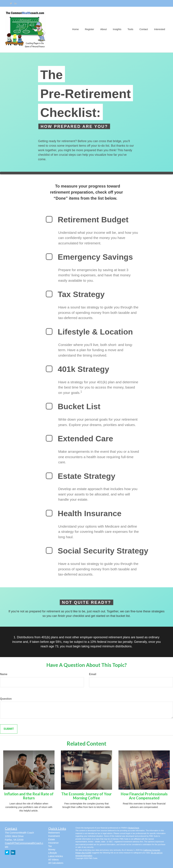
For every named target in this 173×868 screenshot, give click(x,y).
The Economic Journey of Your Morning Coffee (86, 796)
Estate (52, 839)
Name (4, 674)
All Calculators (56, 863)
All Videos (54, 860)
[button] (91, 30)
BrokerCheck (134, 828)
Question (6, 699)
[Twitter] (11, 3)
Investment (54, 836)
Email (93, 674)
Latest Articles (56, 856)
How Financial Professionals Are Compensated (144, 796)
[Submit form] (9, 729)
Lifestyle (53, 853)
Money (52, 849)
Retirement (54, 833)
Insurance (53, 843)
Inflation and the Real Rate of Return (29, 796)
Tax (50, 846)
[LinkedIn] (15, 3)
